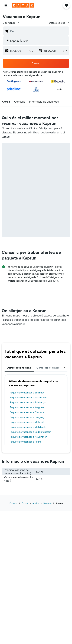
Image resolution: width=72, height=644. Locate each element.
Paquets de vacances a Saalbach (27, 393)
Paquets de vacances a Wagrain (27, 407)
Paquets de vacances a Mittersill (27, 422)
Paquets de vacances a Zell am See (28, 397)
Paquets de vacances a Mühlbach (28, 427)
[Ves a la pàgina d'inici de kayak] (23, 5)
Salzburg (47, 503)
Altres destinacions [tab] (19, 368)
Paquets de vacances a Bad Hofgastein (30, 432)
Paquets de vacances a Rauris (25, 442)
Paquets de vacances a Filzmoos (27, 412)
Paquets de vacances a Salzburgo (28, 402)
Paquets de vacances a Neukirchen (28, 437)
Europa (25, 503)
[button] (6, 5)
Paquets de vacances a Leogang (27, 417)
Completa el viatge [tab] (48, 368)
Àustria (36, 503)
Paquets (13, 503)
